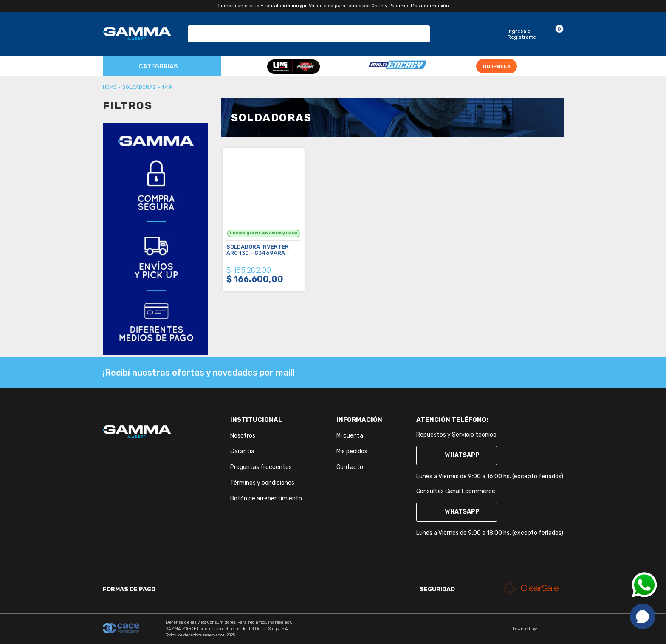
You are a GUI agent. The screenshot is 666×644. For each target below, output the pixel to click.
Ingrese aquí (281, 622)
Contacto (350, 467)
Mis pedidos (352, 451)
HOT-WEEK (497, 66)
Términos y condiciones (262, 483)
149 (167, 87)
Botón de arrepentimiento (266, 499)
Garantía (242, 451)
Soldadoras (139, 87)
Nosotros (243, 436)
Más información (430, 6)
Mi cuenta (350, 436)
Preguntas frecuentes (261, 467)
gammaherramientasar (110, 87)
